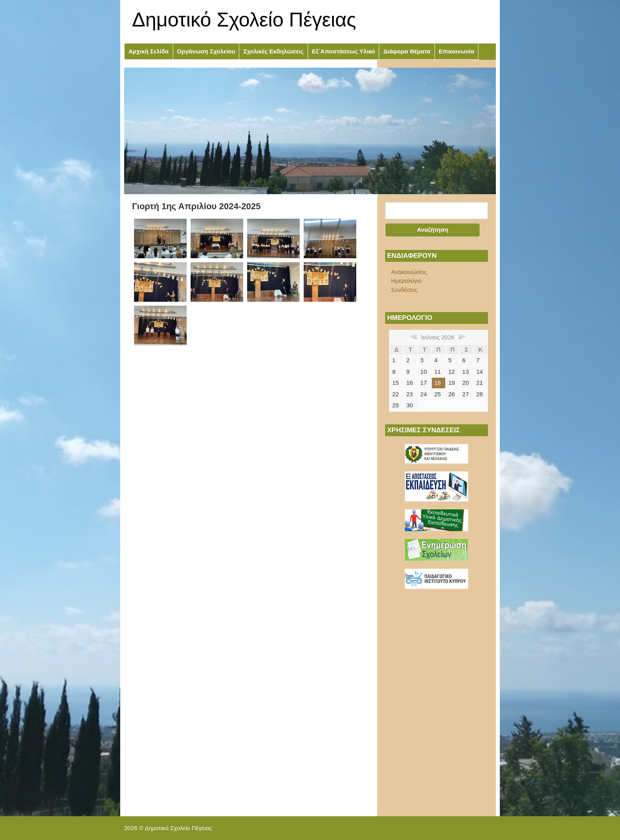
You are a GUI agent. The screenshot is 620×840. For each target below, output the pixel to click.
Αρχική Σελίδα (149, 51)
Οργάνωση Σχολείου (206, 51)
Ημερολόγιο (406, 281)
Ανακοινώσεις (409, 272)
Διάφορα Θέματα (407, 51)
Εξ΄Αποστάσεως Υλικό (344, 51)
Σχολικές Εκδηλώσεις (273, 51)
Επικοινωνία (457, 51)
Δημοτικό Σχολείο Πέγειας (244, 20)
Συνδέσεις (404, 290)
